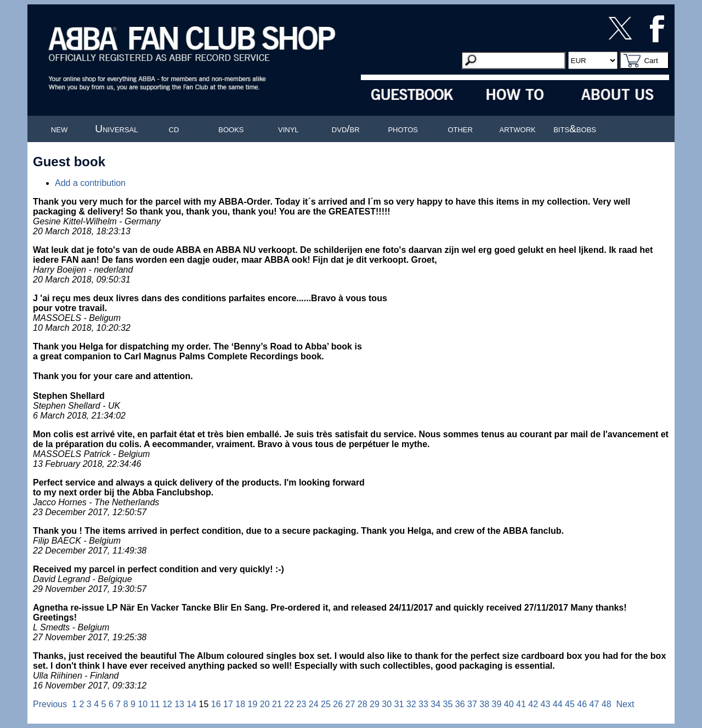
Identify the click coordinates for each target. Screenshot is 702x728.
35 (448, 704)
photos (403, 129)
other (460, 129)
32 (411, 704)
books (231, 129)
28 (363, 704)
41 (521, 704)
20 (265, 704)
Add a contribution (90, 183)
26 (338, 704)
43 (546, 704)
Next (625, 704)
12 (167, 704)
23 (302, 704)
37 (472, 704)
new (59, 129)
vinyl (288, 129)
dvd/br (346, 129)
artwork (518, 129)
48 (607, 704)
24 (314, 704)
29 (375, 704)
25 (326, 704)
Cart (651, 61)
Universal (116, 129)
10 (143, 704)
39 (497, 704)
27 (350, 704)
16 (216, 704)
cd (174, 129)
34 (435, 704)
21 (277, 704)
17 (228, 704)
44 (558, 704)
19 (253, 704)
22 (289, 704)
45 (570, 704)
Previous (50, 704)
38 (484, 704)
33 (423, 704)
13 (179, 704)
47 (595, 704)
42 (533, 704)
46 (582, 704)
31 (399, 704)
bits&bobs (575, 129)
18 (240, 704)
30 (387, 704)
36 (460, 704)
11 (155, 704)
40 (509, 704)
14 (191, 704)
